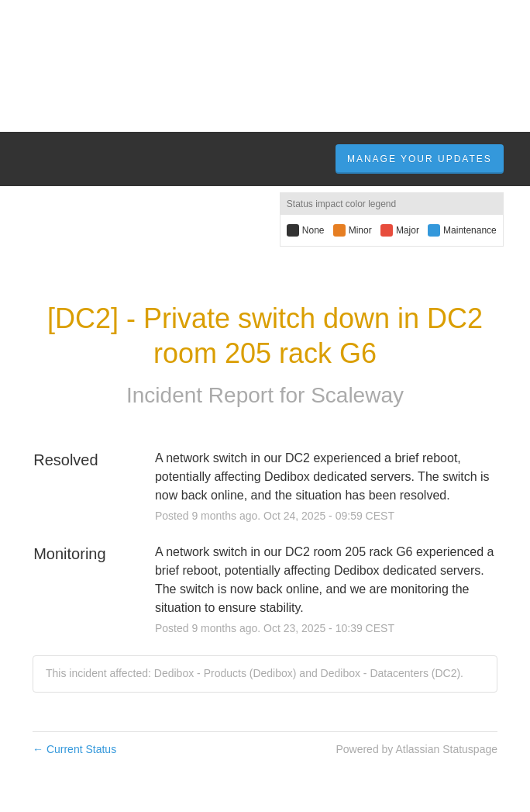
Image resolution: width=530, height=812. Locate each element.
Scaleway (357, 395)
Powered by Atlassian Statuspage (416, 749)
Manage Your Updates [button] (420, 159)
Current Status (74, 749)
